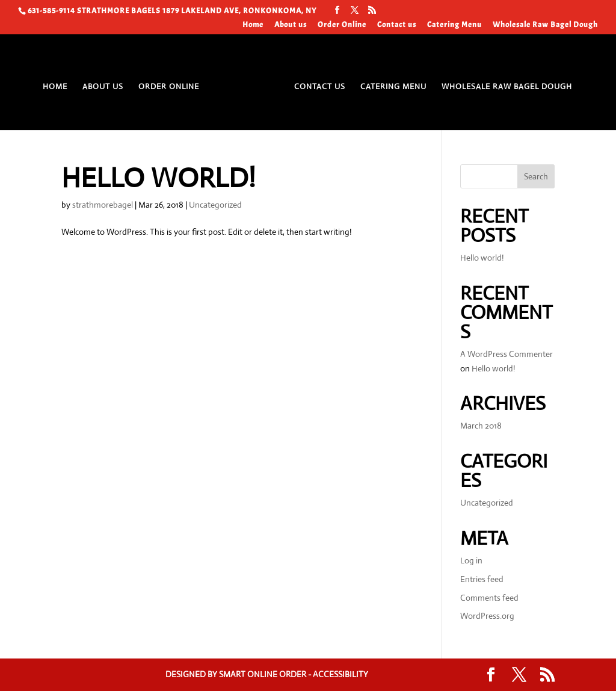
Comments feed (489, 598)
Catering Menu (454, 25)
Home (253, 25)
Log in (471, 560)
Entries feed (482, 579)
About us (291, 25)
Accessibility (340, 674)
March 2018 (481, 426)
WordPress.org (487, 616)
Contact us (397, 25)
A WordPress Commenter (507, 354)
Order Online (342, 25)
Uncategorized (215, 205)
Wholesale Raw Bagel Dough (545, 25)
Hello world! (158, 178)
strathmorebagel (103, 205)
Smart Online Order (263, 674)
